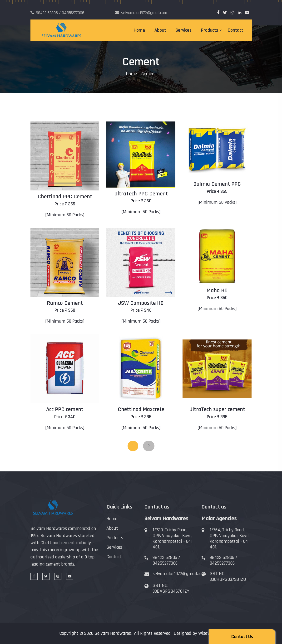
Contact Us (242, 637)
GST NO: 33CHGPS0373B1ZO (228, 576)
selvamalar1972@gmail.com (179, 574)
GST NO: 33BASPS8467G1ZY (171, 588)
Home (139, 30)
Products (210, 30)
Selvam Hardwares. (113, 633)
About (160, 30)
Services (184, 30)
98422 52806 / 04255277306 (166, 560)
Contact (235, 30)
